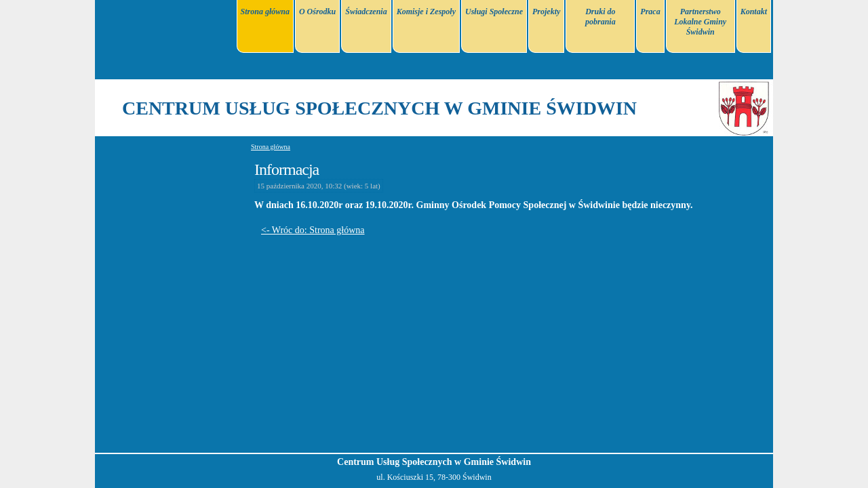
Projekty (546, 12)
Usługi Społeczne (494, 12)
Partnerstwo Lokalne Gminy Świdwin (700, 22)
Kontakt (754, 12)
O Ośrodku (317, 12)
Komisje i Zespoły (426, 12)
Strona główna (265, 12)
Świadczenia (366, 12)
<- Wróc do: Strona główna (313, 230)
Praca (650, 12)
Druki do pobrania (600, 17)
